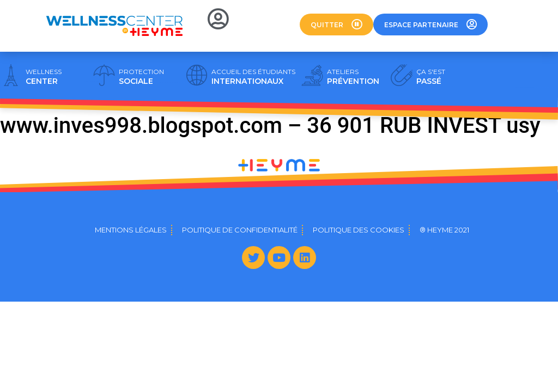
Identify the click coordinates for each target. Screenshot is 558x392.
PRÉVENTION (353, 77)
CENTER (44, 77)
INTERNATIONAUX (253, 77)
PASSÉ (431, 77)
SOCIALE (141, 77)
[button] (336, 24)
